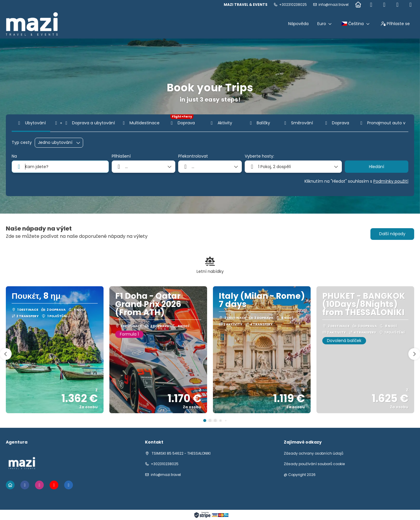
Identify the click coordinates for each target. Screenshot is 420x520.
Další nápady (392, 234)
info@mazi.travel (334, 5)
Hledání (377, 167)
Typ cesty (22, 143)
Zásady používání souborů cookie (314, 464)
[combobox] (60, 167)
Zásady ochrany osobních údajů (314, 453)
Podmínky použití (391, 181)
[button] (205, 420)
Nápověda (298, 24)
